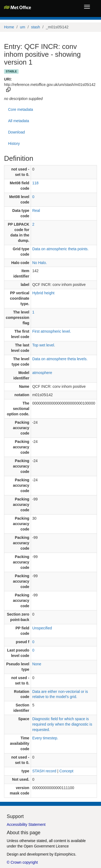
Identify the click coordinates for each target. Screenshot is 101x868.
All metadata (19, 121)
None (37, 664)
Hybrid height (43, 293)
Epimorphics (65, 854)
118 (35, 183)
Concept (66, 771)
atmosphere (42, 373)
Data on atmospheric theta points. (60, 249)
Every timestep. (45, 738)
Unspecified (42, 628)
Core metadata (21, 109)
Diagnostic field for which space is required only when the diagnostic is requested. (62, 724)
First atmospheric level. (52, 331)
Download (16, 132)
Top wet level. (44, 345)
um (22, 27)
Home (9, 27)
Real (36, 211)
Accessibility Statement (26, 824)
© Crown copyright (22, 862)
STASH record (44, 771)
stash (35, 27)
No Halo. (40, 263)
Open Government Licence (46, 846)
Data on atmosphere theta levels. (60, 359)
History (14, 143)
